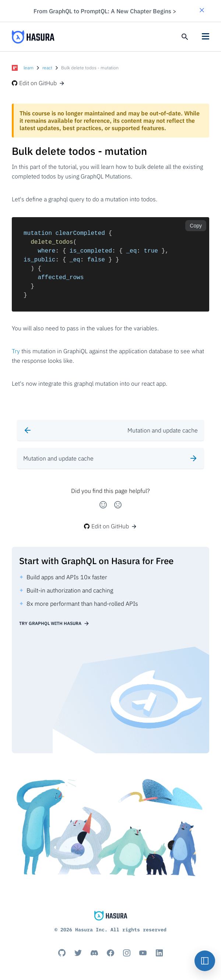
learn (29, 68)
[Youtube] (143, 953)
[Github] (62, 953)
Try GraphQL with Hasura (54, 623)
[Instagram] (127, 953)
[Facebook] (110, 953)
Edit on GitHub (38, 83)
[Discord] (94, 953)
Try (16, 351)
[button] (202, 11)
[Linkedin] (159, 953)
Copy (196, 226)
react (47, 68)
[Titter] (78, 953)
